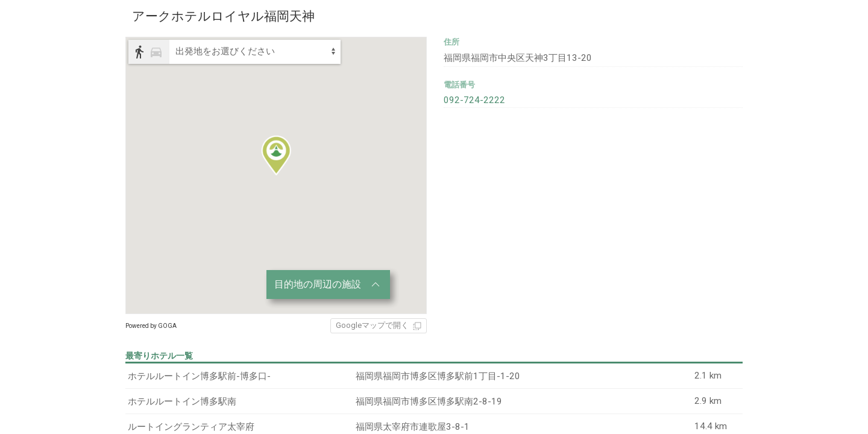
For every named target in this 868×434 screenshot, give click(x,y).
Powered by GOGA (151, 326)
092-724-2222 (471, 97)
